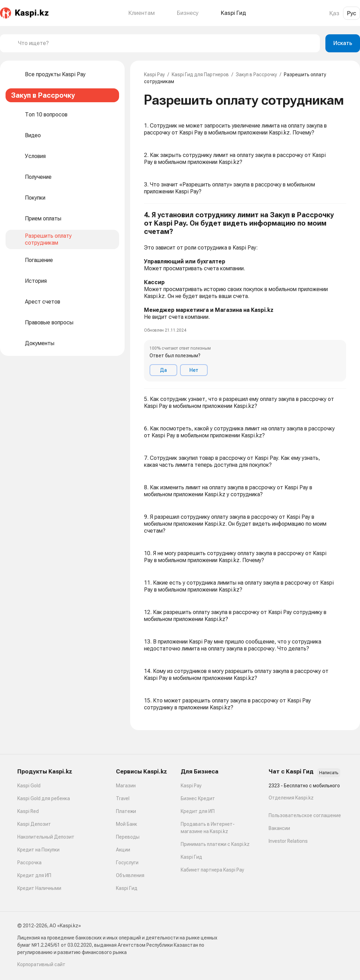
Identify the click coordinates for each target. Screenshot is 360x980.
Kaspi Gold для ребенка (44, 798)
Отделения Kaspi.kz (291, 798)
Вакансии (279, 828)
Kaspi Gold (29, 786)
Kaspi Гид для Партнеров (200, 75)
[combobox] (166, 43)
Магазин (126, 786)
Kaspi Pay (154, 75)
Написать (329, 773)
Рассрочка (29, 863)
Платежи (126, 811)
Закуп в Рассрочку (256, 75)
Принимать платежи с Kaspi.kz (215, 844)
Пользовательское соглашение (305, 815)
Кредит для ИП (34, 875)
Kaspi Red (28, 811)
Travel (123, 798)
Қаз (334, 13)
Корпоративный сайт (41, 964)
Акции (123, 850)
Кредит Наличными (39, 888)
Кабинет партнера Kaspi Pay (212, 870)
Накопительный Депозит (46, 837)
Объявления (130, 875)
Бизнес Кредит (198, 798)
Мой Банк (127, 824)
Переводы (128, 837)
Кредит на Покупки (38, 850)
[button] (245, 296)
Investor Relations (288, 841)
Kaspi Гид (127, 888)
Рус (352, 13)
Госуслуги (127, 863)
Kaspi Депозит (34, 824)
